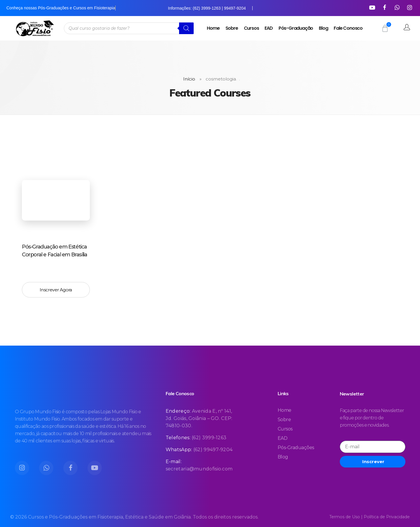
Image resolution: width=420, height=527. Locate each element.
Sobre (232, 28)
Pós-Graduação (296, 28)
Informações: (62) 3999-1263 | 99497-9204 (207, 8)
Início (189, 79)
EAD (268, 28)
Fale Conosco (348, 28)
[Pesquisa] (186, 28)
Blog (323, 28)
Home (213, 28)
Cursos (251, 28)
